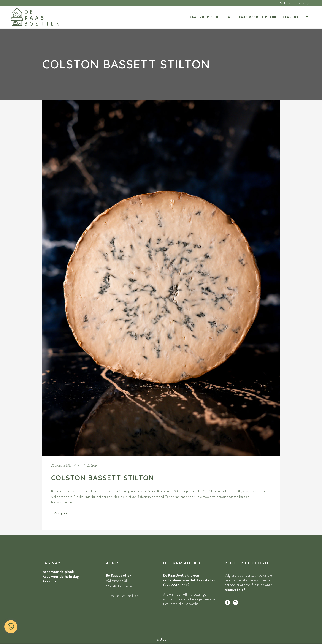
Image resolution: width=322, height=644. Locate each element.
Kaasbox (49, 581)
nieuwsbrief (235, 589)
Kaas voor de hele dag (61, 576)
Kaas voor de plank (58, 572)
